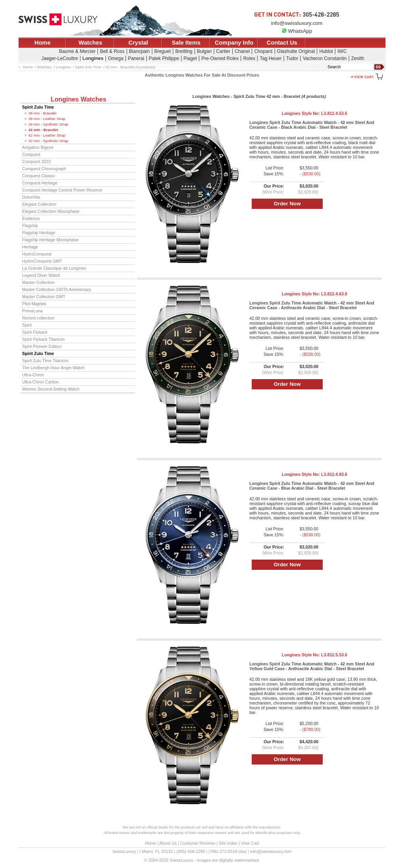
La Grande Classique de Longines (54, 268)
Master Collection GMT (44, 297)
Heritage (30, 247)
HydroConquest (37, 254)
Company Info (234, 43)
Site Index (228, 843)
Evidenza (31, 218)
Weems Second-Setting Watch (51, 389)
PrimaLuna (32, 311)
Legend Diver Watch (41, 275)
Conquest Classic (38, 176)
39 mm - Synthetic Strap (48, 124)
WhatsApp (297, 31)
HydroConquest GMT (42, 261)
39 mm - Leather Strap (47, 119)
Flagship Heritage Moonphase (50, 240)
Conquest (31, 154)
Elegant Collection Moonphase (51, 211)
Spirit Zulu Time (38, 107)
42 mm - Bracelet (43, 130)
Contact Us (282, 43)
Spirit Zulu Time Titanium (45, 361)
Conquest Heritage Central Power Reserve (62, 190)
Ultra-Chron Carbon (41, 382)
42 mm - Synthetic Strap (48, 141)
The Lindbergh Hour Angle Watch (53, 368)
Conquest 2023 (36, 162)
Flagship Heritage (39, 233)
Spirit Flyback (35, 332)
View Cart (250, 843)
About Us (168, 843)
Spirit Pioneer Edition (42, 346)
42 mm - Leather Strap (47, 135)
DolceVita (31, 197)
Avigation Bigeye (38, 147)
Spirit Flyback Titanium (43, 339)
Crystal (138, 43)
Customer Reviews (197, 843)
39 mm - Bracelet (42, 113)
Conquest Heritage (40, 183)
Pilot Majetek (34, 304)
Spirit (27, 325)
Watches (90, 43)
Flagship (30, 225)
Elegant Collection (39, 204)
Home (42, 43)
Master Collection (38, 282)
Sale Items (186, 43)
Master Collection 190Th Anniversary (57, 289)
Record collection (38, 318)
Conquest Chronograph (44, 169)
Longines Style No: (314, 113)
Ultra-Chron (33, 375)
